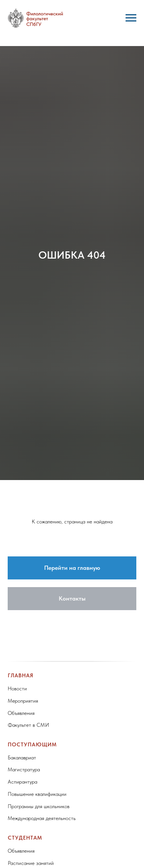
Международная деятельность (42, 818)
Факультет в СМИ (28, 725)
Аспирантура (22, 782)
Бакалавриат (22, 757)
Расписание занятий (31, 863)
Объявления (21, 713)
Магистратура (24, 769)
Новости (17, 688)
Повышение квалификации (37, 794)
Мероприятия (23, 701)
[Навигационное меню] (131, 18)
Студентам (25, 838)
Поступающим (32, 744)
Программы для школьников (39, 806)
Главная (21, 675)
